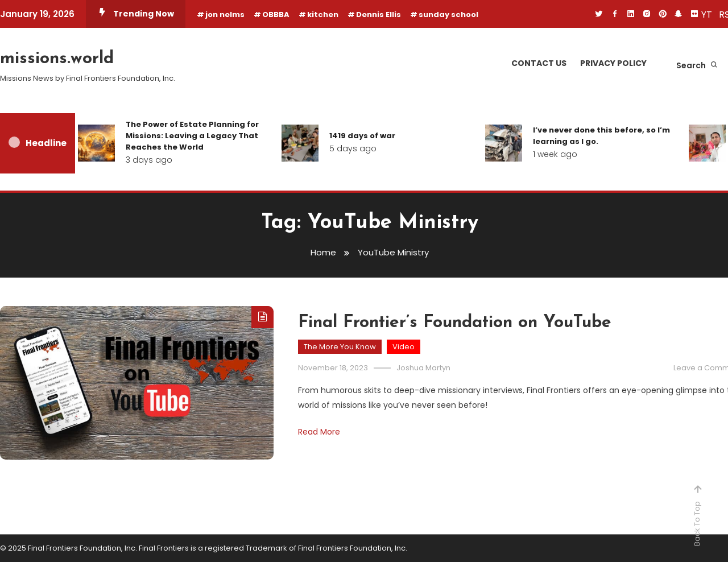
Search (697, 65)
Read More (319, 432)
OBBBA (276, 15)
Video (404, 347)
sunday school (448, 15)
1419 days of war (362, 136)
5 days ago (353, 148)
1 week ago (555, 154)
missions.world (57, 59)
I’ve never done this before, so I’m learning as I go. (601, 136)
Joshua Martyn (423, 368)
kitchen (323, 15)
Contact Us (539, 63)
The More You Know (340, 347)
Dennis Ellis (379, 15)
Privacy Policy (613, 63)
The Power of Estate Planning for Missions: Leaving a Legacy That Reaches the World (192, 136)
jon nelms (225, 15)
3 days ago (149, 160)
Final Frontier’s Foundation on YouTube (455, 323)
